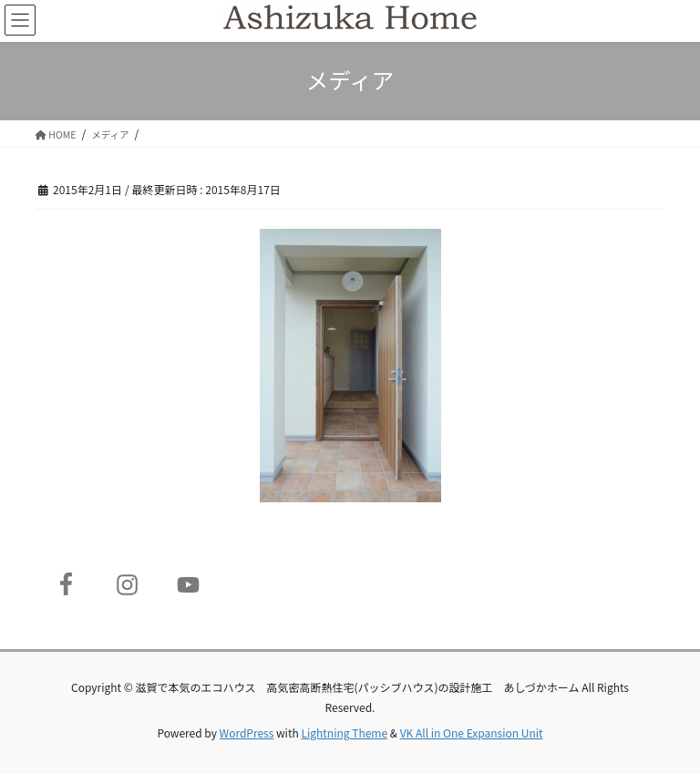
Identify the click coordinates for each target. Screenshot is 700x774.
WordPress (247, 733)
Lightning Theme (344, 733)
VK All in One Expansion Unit (472, 733)
